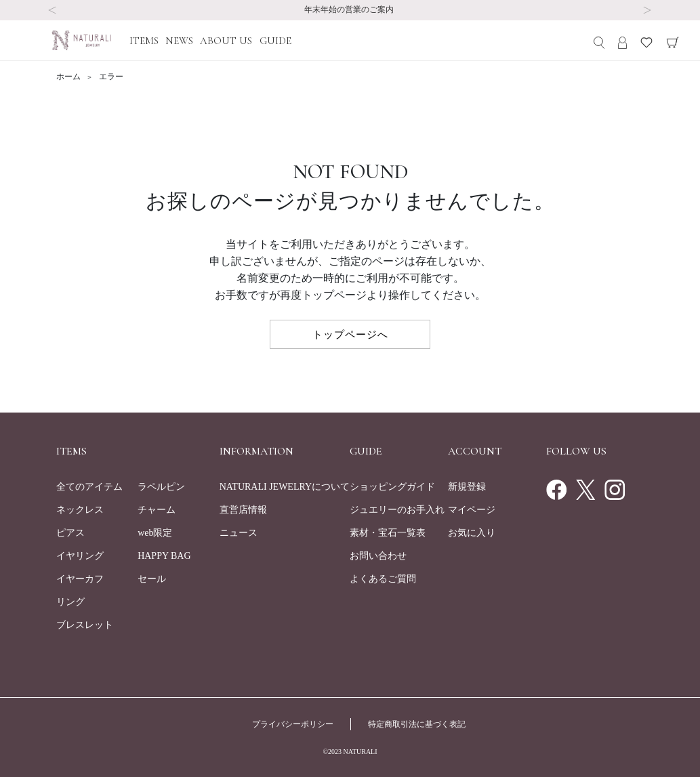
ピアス (70, 533)
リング (70, 602)
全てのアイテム (89, 487)
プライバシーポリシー (293, 724)
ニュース (239, 533)
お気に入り (472, 533)
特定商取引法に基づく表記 (417, 724)
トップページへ (350, 334)
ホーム (69, 77)
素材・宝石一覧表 (388, 533)
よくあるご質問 (383, 579)
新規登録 (467, 487)
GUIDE (275, 41)
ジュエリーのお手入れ (397, 510)
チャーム (157, 510)
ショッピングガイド (392, 487)
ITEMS (144, 41)
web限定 (155, 533)
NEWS (179, 41)
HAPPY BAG (164, 556)
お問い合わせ (378, 556)
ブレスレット (85, 625)
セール (152, 579)
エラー (111, 77)
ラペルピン (161, 487)
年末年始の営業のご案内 (350, 9)
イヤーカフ (80, 579)
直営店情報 (243, 510)
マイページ (472, 510)
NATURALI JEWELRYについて (285, 487)
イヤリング (80, 556)
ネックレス (80, 510)
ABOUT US (226, 41)
